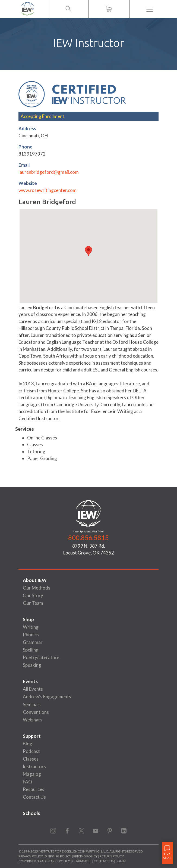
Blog (28, 744)
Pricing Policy (85, 856)
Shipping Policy (58, 856)
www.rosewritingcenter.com (48, 190)
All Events (33, 689)
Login (121, 861)
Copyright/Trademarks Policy (44, 861)
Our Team (33, 603)
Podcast (31, 751)
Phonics (31, 635)
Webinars (33, 720)
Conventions (36, 712)
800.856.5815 (88, 537)
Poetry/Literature (41, 657)
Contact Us (34, 797)
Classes (31, 759)
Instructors (34, 766)
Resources (34, 789)
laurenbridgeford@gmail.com (49, 172)
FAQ (27, 782)
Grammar (33, 642)
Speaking (32, 665)
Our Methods (37, 588)
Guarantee (82, 861)
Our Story (33, 595)
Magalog (32, 774)
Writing (31, 627)
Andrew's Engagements (47, 697)
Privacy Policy (31, 856)
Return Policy (112, 856)
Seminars (32, 704)
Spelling (31, 650)
